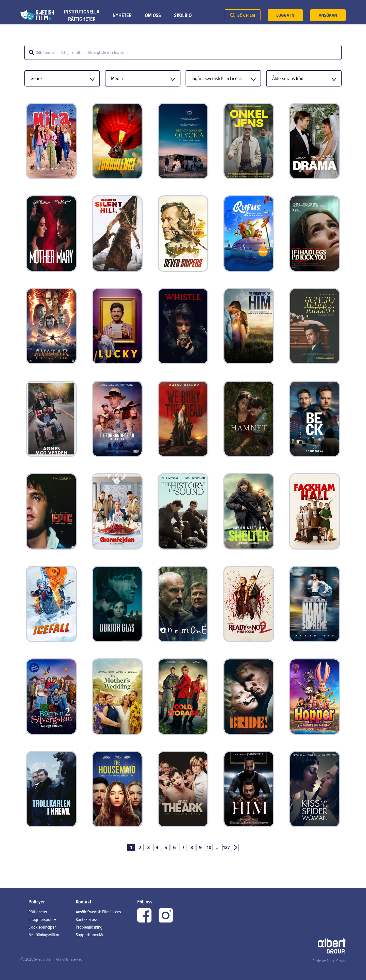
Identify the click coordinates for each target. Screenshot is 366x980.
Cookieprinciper (42, 927)
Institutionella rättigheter (82, 15)
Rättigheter (38, 912)
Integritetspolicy (42, 919)
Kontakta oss (87, 919)
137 (226, 847)
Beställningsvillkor (44, 935)
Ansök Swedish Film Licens (98, 912)
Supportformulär (90, 935)
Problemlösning (89, 927)
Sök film (243, 15)
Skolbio (183, 15)
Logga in (285, 15)
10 (209, 847)
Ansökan (328, 15)
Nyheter (122, 15)
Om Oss (153, 15)
